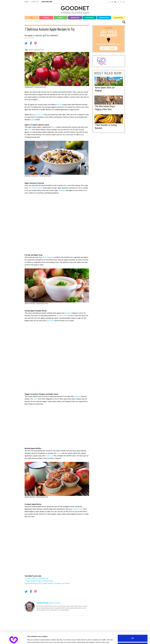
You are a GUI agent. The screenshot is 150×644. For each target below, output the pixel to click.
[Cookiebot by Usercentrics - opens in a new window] (13, 640)
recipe (29, 130)
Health (31, 50)
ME (32, 21)
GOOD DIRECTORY (47, 2)
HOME (27, 21)
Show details (32, 640)
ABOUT (27, 2)
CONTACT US (35, 2)
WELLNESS (38, 21)
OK (133, 628)
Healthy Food (39, 50)
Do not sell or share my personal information (133, 635)
